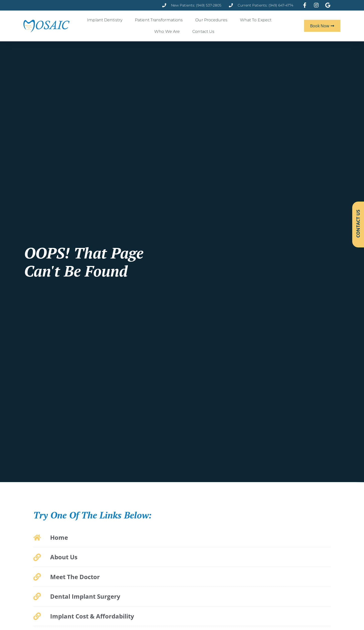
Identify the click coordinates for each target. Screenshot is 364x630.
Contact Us (205, 32)
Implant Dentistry (106, 20)
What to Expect (257, 20)
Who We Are (168, 32)
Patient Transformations (160, 20)
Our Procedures (212, 20)
